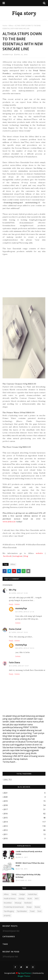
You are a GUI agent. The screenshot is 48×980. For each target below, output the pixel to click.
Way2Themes (26, 973)
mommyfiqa (8, 55)
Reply (11, 604)
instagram (18, 556)
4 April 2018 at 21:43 (26, 612)
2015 (24, 818)
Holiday (22, 899)
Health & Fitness (10, 899)
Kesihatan (28, 903)
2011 (24, 834)
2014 (24, 822)
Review (37, 907)
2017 (24, 809)
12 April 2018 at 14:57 (20, 666)
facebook (7, 556)
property (7, 915)
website (39, 553)
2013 (24, 826)
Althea (11, 26)
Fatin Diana (14, 662)
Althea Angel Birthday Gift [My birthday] (28, 876)
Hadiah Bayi (32, 894)
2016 (24, 814)
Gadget (22, 894)
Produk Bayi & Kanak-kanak (14, 907)
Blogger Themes (24, 976)
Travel (32, 911)
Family (14, 894)
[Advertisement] (24, 276)
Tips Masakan (22, 911)
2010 (24, 838)
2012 (24, 830)
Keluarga (18, 903)
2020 (24, 797)
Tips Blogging (9, 911)
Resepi (29, 907)
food (39, 911)
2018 (24, 805)
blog (26, 556)
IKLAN (30, 899)
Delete (17, 604)
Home (5, 26)
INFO (37, 899)
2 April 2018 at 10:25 (19, 593)
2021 (24, 793)
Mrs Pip (13, 590)
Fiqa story (24, 13)
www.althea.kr (9, 522)
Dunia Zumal (15, 629)
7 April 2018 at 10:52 (19, 632)
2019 (24, 801)
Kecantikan (8, 903)
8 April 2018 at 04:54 (26, 648)
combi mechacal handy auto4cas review (29, 853)
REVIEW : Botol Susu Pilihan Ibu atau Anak (30, 864)
